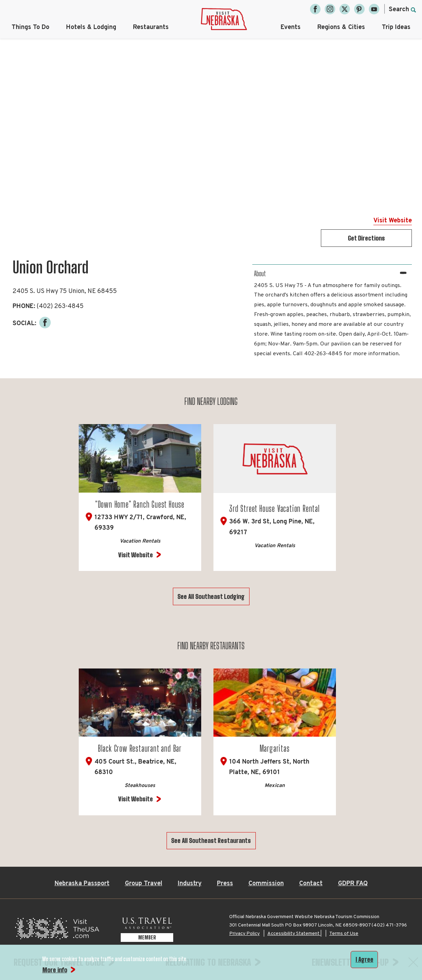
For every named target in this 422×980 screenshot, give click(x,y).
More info (55, 970)
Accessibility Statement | (294, 934)
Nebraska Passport (82, 884)
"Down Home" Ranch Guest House (140, 504)
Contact (311, 884)
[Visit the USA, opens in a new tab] (57, 931)
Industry (190, 884)
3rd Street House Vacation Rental (275, 509)
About (260, 273)
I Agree (364, 959)
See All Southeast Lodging (211, 596)
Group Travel (144, 884)
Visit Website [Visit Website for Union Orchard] (393, 221)
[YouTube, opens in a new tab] (374, 9)
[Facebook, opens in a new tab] (315, 9)
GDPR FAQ (353, 884)
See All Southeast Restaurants (211, 841)
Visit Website (136, 555)
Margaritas (275, 749)
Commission (266, 884)
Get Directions (366, 238)
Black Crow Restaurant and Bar (140, 749)
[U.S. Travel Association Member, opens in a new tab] (147, 931)
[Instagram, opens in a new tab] (330, 9)
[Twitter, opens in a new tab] (345, 9)
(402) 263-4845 (60, 306)
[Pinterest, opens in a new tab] (359, 9)
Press (225, 884)
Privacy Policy (244, 934)
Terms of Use (344, 934)
